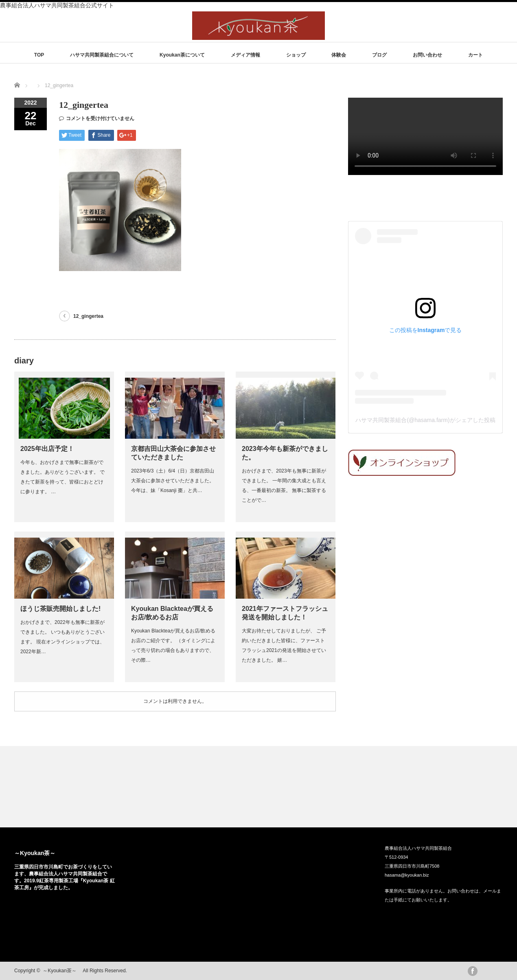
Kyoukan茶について (182, 55)
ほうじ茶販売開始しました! (60, 609)
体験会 (339, 55)
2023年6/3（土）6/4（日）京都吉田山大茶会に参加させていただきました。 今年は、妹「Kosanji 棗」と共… (173, 481)
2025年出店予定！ (47, 449)
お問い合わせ (427, 55)
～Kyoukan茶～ (38, 853)
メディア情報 (245, 55)
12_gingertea (88, 316)
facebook (473, 971)
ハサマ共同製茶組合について (102, 55)
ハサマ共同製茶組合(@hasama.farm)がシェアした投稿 (425, 420)
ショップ (296, 55)
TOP (39, 55)
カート (475, 55)
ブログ (379, 55)
